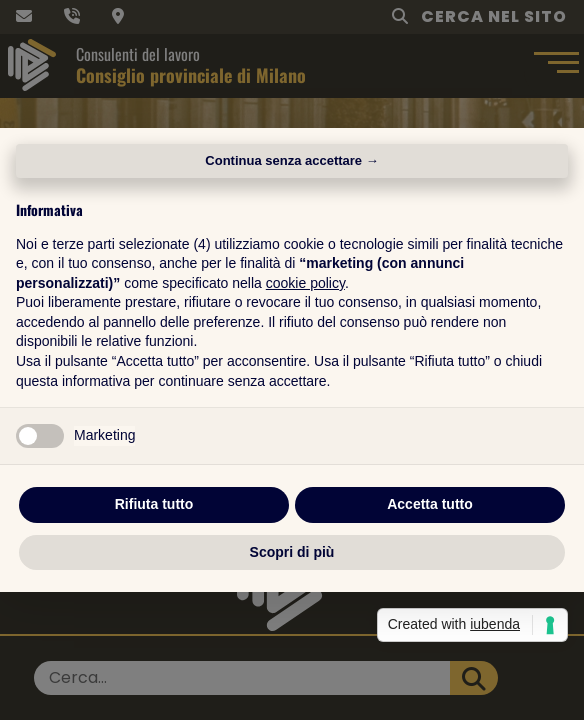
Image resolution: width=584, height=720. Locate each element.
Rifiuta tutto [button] (154, 504)
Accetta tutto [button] (430, 504)
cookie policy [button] (305, 283)
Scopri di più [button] (292, 552)
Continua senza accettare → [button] (291, 160)
